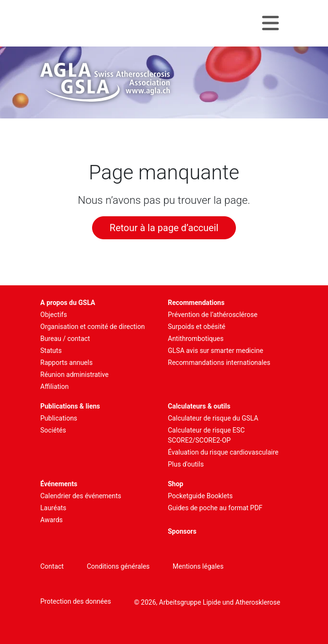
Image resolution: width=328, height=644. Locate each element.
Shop (176, 484)
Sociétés (53, 430)
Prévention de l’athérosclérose (213, 315)
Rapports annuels (66, 363)
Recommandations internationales (219, 363)
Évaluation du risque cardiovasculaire (223, 452)
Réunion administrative (74, 375)
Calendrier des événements (81, 496)
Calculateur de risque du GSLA (213, 418)
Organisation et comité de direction (93, 327)
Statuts (51, 351)
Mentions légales (198, 566)
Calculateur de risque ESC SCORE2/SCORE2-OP (206, 435)
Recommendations (196, 303)
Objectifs (54, 315)
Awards (52, 520)
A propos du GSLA (68, 303)
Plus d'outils (186, 464)
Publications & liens (70, 406)
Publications (59, 418)
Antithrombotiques (196, 339)
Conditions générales (118, 566)
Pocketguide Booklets (200, 496)
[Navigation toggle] (270, 23)
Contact (52, 566)
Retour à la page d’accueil (164, 228)
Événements (59, 484)
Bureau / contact (65, 339)
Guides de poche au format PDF (215, 508)
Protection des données (76, 601)
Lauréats (53, 508)
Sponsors (182, 531)
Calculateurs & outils (199, 406)
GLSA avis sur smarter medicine (216, 351)
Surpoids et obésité (197, 327)
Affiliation (54, 386)
